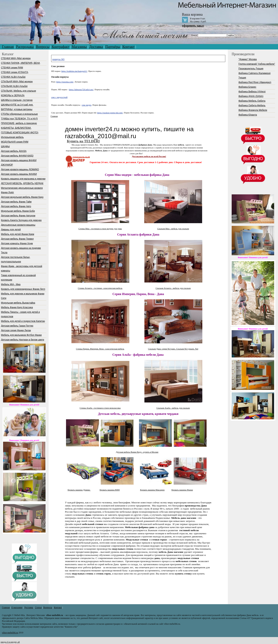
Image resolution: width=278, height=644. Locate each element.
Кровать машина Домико (79, 490)
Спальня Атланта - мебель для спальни (173, 288)
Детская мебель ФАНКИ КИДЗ (17, 156)
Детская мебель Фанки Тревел (17, 239)
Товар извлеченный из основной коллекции (18, 278)
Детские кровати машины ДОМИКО (20, 169)
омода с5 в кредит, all (10, 642)
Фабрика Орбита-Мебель (252, 105)
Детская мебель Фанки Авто (16, 206)
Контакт (128, 47)
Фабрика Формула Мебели (253, 110)
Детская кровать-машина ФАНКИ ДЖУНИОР (19, 163)
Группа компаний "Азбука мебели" (257, 64)
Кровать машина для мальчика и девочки (23, 179)
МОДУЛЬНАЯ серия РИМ (15, 142)
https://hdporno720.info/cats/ (81, 89)
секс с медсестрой (59, 97)
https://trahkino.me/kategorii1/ (74, 71)
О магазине (17, 607)
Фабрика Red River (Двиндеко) (255, 82)
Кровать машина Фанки (182, 490)
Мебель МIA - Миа (11, 284)
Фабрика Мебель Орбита (252, 101)
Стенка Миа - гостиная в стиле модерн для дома (100, 229)
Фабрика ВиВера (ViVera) (252, 92)
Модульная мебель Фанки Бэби (18, 211)
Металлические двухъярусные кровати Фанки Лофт (22, 190)
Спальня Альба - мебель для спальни (173, 408)
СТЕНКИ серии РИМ (12, 68)
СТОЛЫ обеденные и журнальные (19, 114)
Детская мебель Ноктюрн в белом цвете (23, 340)
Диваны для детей (11, 230)
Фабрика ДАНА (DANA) (251, 96)
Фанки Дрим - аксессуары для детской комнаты (22, 268)
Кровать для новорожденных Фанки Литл (23, 289)
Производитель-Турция (251, 69)
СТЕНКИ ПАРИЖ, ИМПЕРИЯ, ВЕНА (20, 63)
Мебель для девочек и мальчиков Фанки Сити (23, 296)
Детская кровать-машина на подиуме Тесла (21, 250)
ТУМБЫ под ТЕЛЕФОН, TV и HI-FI (19, 119)
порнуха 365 (58, 59)
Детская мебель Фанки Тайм (16, 202)
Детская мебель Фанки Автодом (18, 216)
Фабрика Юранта (248, 115)
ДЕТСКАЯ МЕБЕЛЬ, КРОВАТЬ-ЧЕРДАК (22, 183)
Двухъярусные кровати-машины (18, 225)
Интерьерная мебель (12, 137)
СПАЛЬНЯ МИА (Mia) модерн (17, 82)
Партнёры (113, 47)
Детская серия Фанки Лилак (16, 330)
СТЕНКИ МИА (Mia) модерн (16, 58)
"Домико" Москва (248, 59)
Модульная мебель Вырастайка (18, 303)
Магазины (79, 47)
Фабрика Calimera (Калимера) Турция (255, 75)
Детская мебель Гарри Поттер (17, 326)
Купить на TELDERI (83, 141)
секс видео (87, 105)
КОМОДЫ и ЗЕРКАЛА (13, 95)
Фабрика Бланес (247, 87)
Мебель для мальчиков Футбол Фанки (21, 335)
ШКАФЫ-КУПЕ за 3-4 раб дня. (17, 105)
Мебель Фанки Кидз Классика (17, 307)
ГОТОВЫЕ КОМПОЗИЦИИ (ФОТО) (20, 133)
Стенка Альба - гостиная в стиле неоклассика (100, 408)
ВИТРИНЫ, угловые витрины (17, 109)
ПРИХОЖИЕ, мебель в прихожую (19, 123)
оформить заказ (193, 26)
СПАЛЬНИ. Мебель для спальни (18, 91)
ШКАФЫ (5, 146)
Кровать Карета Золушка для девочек (21, 220)
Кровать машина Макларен (152, 490)
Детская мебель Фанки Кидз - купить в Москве (137, 452)
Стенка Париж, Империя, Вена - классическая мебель (100, 349)
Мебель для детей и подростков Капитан (23, 321)
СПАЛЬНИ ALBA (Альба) (14, 86)
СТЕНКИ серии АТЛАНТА (15, 72)
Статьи (38, 607)
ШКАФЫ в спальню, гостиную (17, 100)
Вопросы (43, 47)
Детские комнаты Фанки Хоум (17, 243)
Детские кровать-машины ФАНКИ (19, 174)
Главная (8, 47)
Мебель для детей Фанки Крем (18, 234)
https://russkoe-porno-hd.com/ (110, 113)
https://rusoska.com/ (65, 82)
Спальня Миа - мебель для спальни (173, 229)
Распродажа (25, 47)
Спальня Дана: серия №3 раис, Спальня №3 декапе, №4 (173, 349)
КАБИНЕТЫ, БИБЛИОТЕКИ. (16, 128)
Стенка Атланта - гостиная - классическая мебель (100, 288)
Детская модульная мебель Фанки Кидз (22, 197)
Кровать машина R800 (110, 490)
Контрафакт (61, 47)
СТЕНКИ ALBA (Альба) (13, 77)
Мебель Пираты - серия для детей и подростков (20, 314)
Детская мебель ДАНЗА (14, 151)
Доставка (96, 47)
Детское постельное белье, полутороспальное (16, 259)
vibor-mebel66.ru (10, 633)
